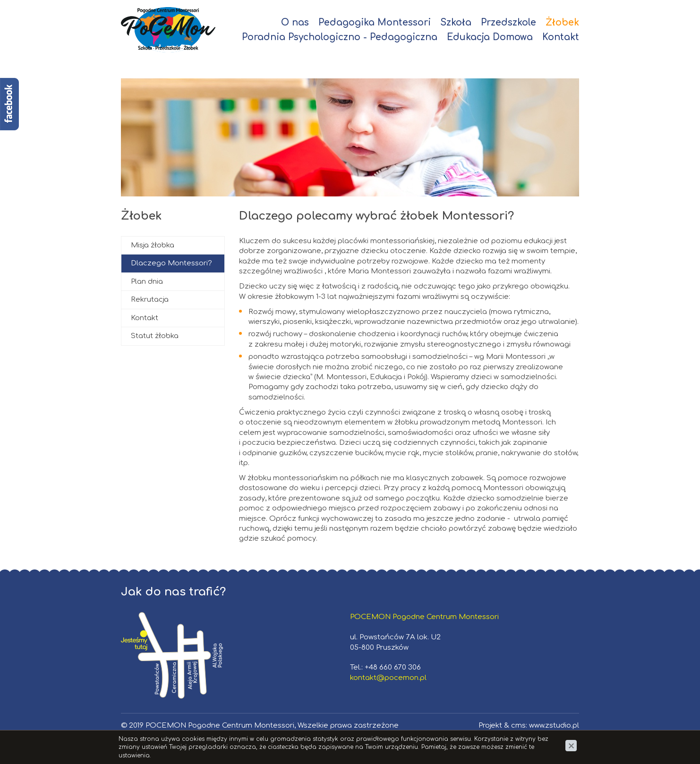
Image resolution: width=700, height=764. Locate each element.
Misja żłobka (153, 245)
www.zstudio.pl (554, 726)
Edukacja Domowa (490, 37)
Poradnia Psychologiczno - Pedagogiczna (340, 37)
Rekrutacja (150, 300)
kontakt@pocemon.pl (388, 678)
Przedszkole (508, 22)
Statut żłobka (155, 336)
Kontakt (561, 37)
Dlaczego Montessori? (171, 263)
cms (518, 726)
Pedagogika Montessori (375, 22)
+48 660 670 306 (393, 667)
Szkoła (456, 22)
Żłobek (562, 22)
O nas (295, 22)
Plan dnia (147, 282)
